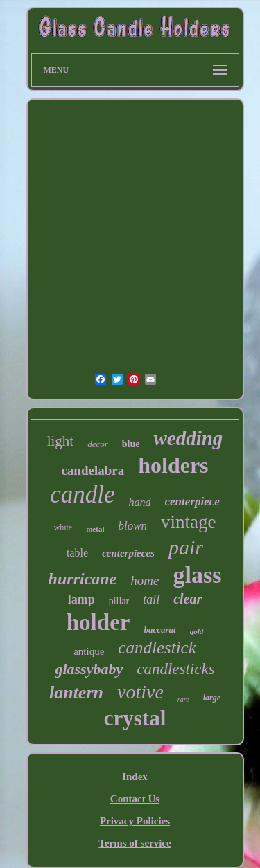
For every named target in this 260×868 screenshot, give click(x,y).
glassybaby (89, 669)
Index (135, 777)
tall (151, 599)
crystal (135, 718)
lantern (76, 693)
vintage (188, 522)
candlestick (157, 648)
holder (98, 622)
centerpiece (192, 501)
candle (82, 495)
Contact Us (135, 799)
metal (95, 529)
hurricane (83, 579)
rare (183, 699)
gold (197, 631)
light (61, 441)
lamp (81, 599)
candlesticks (175, 669)
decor (98, 444)
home (145, 580)
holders (173, 465)
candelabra (93, 470)
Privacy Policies (135, 821)
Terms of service (135, 843)
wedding (188, 438)
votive (140, 692)
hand (140, 502)
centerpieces (128, 553)
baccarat (159, 630)
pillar (119, 601)
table (77, 553)
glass (197, 575)
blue (131, 444)
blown (132, 526)
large (212, 698)
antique (89, 651)
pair (186, 547)
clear (188, 599)
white (63, 527)
